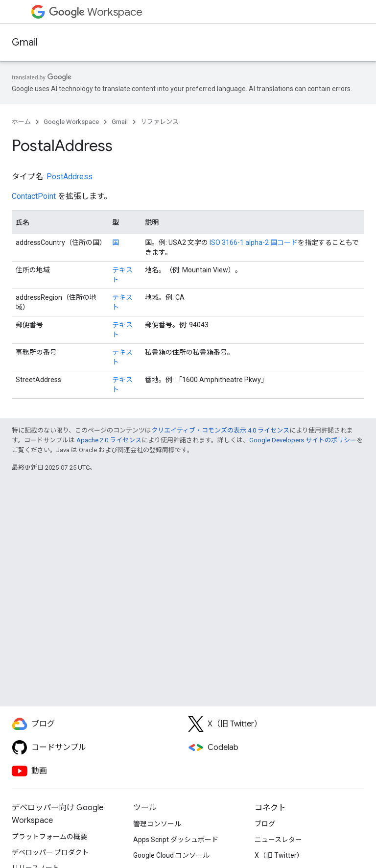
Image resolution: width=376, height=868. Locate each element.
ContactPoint (34, 196)
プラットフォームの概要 (49, 837)
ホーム (21, 122)
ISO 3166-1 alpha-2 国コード (254, 242)
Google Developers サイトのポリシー (303, 440)
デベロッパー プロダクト (50, 852)
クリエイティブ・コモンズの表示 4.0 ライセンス (220, 430)
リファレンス (160, 122)
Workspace (96, 12)
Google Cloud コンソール (171, 855)
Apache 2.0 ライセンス (109, 440)
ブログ (265, 824)
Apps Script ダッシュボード (176, 840)
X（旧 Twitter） (279, 855)
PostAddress (70, 177)
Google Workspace (71, 122)
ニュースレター (278, 840)
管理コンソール (157, 824)
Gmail (25, 42)
